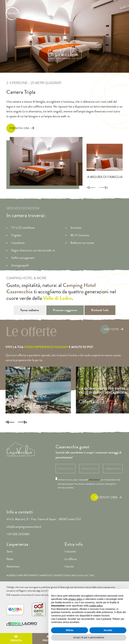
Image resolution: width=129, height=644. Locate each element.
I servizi (69, 560)
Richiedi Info (105, 307)
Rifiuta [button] (70, 630)
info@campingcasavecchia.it (24, 520)
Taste (10, 545)
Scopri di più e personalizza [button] (89, 637)
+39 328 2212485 (18, 528)
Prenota (16, 639)
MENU (12, 13)
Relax (10, 552)
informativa (94, 473)
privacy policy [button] (76, 599)
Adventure (13, 560)
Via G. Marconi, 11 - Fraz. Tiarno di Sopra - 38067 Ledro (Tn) (44, 512)
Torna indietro (24, 307)
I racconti (70, 545)
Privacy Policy (14, 628)
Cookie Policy (34, 628)
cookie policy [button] (96, 606)
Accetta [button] (108, 630)
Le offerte (71, 552)
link (121, 584)
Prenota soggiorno (65, 307)
